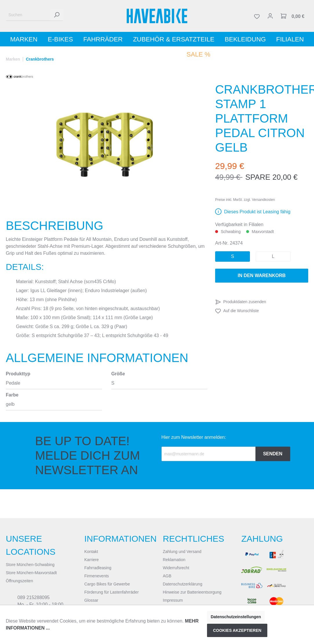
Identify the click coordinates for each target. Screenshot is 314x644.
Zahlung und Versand (182, 552)
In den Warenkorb (262, 275)
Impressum (173, 600)
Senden (273, 454)
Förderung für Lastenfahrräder (112, 592)
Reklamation (174, 560)
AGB (167, 576)
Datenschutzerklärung (183, 584)
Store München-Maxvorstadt (31, 573)
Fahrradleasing (98, 568)
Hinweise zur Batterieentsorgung (192, 592)
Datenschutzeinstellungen (236, 617)
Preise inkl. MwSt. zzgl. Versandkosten (245, 200)
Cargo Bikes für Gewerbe (107, 584)
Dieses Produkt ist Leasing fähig (257, 212)
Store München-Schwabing (30, 565)
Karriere (92, 560)
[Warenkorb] (293, 16)
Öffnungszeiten (19, 581)
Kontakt (91, 552)
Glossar (91, 600)
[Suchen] (28, 15)
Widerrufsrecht (176, 568)
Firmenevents (97, 576)
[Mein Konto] (270, 16)
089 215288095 (33, 597)
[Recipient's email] (209, 454)
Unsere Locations (31, 545)
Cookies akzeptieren (237, 630)
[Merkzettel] (257, 16)
